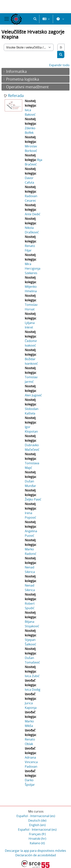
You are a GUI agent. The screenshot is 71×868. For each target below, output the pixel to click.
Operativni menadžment (27, 87)
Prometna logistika (23, 79)
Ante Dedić (33, 214)
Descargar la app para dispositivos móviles (35, 851)
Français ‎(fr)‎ (37, 834)
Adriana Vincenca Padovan (31, 762)
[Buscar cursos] (61, 47)
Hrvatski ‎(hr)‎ (37, 839)
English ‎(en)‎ (37, 825)
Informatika (16, 71)
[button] (35, 19)
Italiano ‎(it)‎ (37, 843)
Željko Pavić (33, 499)
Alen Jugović (33, 395)
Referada (16, 96)
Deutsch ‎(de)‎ (37, 820)
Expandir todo (59, 65)
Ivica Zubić (32, 676)
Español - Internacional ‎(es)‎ (36, 816)
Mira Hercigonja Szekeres (33, 268)
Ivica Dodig (33, 690)
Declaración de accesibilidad (36, 855)
